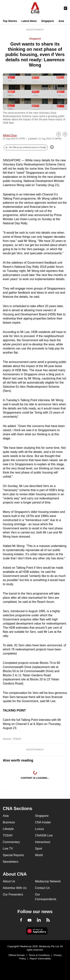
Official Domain (17, 955)
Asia (61, 21)
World (39, 855)
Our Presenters (13, 894)
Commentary (11, 842)
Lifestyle (8, 829)
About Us (9, 881)
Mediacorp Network (48, 881)
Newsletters (11, 862)
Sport (39, 849)
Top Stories (10, 21)
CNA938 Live (44, 835)
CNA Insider (43, 822)
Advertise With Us (15, 888)
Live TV (8, 849)
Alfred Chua (10, 135)
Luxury (40, 829)
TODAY (8, 835)
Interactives (43, 842)
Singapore (48, 21)
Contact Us (42, 888)
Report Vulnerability (40, 959)
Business (9, 822)
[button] (26, 147)
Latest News (29, 21)
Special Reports (13, 855)
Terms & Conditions (39, 955)
